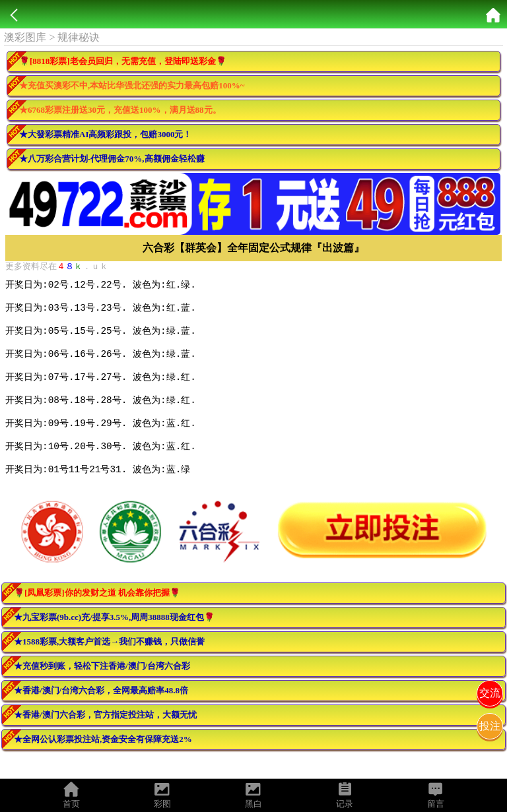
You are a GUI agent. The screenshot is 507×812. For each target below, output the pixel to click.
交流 (490, 693)
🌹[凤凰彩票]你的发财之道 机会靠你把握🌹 (97, 614)
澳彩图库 (25, 37)
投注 (490, 726)
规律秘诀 (79, 37)
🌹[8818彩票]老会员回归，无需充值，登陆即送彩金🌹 (123, 61)
